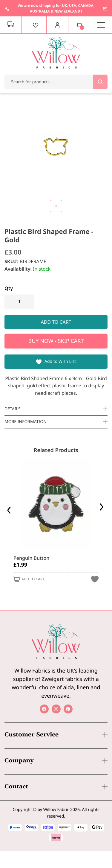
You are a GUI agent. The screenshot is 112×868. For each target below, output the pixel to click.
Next (102, 509)
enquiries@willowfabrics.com (105, 9)
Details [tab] (13, 409)
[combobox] (56, 82)
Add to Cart (33, 579)
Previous (10, 509)
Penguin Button (31, 558)
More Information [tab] (26, 422)
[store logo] (56, 53)
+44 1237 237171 (7, 9)
